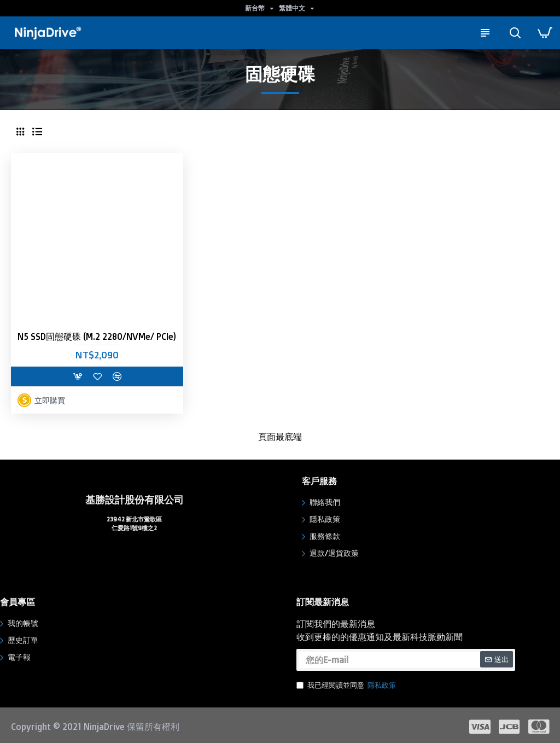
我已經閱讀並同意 (347, 683)
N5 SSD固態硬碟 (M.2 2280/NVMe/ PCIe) (97, 336)
